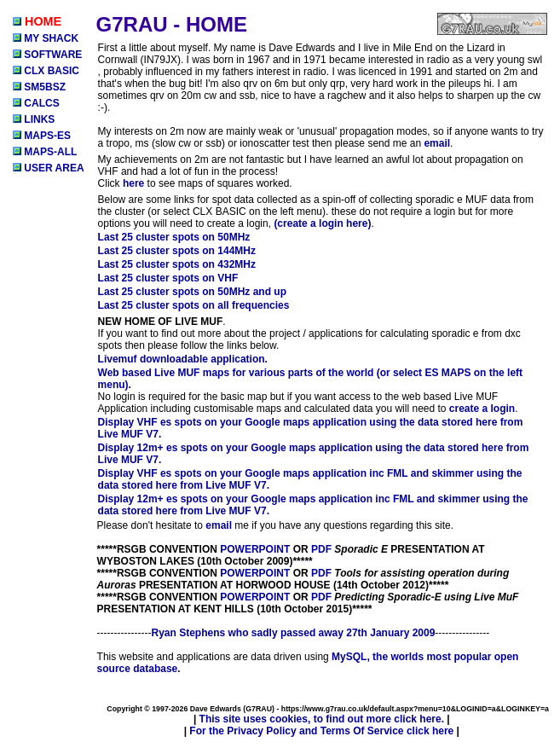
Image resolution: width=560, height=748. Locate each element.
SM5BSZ (39, 87)
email (437, 143)
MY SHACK (46, 38)
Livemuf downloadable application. (183, 359)
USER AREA (49, 168)
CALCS (36, 103)
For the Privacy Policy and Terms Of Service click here (321, 731)
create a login (482, 409)
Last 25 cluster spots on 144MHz (177, 251)
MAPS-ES (42, 136)
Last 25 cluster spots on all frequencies (194, 305)
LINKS (34, 119)
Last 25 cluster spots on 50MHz (174, 237)
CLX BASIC (46, 71)
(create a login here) (322, 223)
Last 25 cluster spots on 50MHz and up (192, 292)
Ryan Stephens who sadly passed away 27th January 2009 (294, 633)
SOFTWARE (47, 55)
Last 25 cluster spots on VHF (168, 278)
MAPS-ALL (45, 152)
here (133, 183)
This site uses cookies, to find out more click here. (322, 719)
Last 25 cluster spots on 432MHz (177, 264)
